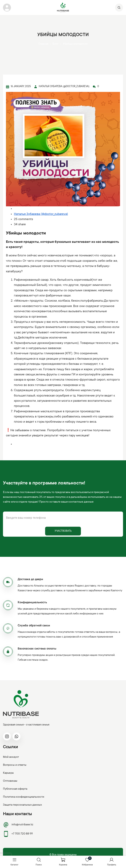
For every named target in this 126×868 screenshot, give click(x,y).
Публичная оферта (15, 789)
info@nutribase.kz (18, 825)
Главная (43, 44)
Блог (56, 44)
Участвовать (63, 531)
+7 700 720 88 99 (18, 834)
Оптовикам (10, 781)
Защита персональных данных (22, 805)
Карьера (8, 773)
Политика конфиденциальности (24, 797)
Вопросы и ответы (15, 765)
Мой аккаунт (11, 757)
